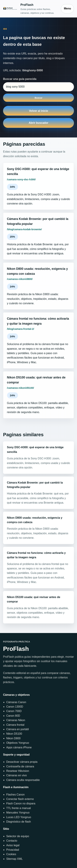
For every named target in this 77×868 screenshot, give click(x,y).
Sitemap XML (14, 859)
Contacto (12, 841)
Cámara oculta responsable (23, 780)
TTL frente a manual (18, 808)
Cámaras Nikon (16, 720)
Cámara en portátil (17, 729)
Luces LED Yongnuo (19, 817)
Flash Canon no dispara (21, 803)
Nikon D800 (13, 738)
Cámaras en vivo (16, 775)
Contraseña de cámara (20, 766)
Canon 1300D (15, 707)
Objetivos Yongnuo (18, 743)
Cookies (11, 854)
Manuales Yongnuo (18, 813)
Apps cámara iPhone (19, 747)
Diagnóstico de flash (18, 822)
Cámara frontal (15, 725)
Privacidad (13, 850)
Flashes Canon (15, 795)
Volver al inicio (38, 111)
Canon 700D (14, 711)
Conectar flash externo (20, 799)
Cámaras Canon (16, 702)
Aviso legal (13, 845)
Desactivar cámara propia (22, 762)
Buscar (38, 98)
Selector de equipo (18, 836)
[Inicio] (30, 9)
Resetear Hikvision (18, 771)
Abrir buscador (39, 123)
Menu (67, 8)
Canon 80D (13, 716)
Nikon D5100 (14, 734)
